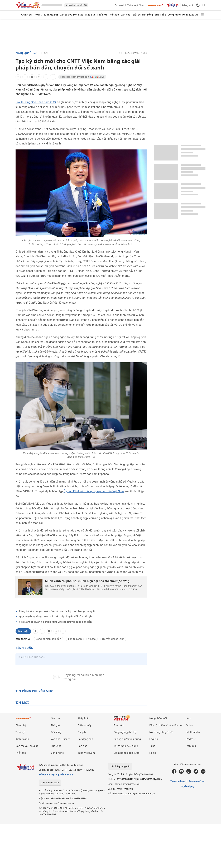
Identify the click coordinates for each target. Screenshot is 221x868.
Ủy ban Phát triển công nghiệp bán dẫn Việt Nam (94, 491)
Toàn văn (119, 725)
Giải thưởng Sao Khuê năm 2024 (36, 102)
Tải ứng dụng (178, 781)
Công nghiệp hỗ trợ (125, 732)
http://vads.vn (125, 789)
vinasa (92, 639)
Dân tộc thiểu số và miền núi (166, 725)
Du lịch (82, 732)
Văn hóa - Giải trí (131, 15)
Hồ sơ (153, 753)
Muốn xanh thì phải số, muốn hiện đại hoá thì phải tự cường (87, 581)
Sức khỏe (160, 15)
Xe (197, 15)
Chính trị (26, 15)
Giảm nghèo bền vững (127, 753)
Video (190, 725)
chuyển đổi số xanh (113, 639)
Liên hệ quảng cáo (120, 766)
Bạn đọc (82, 746)
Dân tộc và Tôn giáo (71, 15)
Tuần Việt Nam (136, 5)
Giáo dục (90, 15)
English (154, 739)
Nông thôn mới (158, 718)
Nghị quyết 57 (26, 53)
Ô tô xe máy (85, 725)
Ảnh (189, 718)
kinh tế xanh (75, 639)
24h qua (191, 746)
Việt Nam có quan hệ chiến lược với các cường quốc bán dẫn (55, 622)
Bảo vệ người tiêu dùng (127, 739)
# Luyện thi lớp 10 (76, 5)
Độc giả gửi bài (197, 781)
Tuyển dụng (187, 786)
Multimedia (193, 732)
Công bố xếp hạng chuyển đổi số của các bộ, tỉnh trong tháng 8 (57, 611)
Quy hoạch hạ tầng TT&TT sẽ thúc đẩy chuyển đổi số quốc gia (56, 616)
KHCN (44, 53)
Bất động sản (85, 739)
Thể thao (114, 15)
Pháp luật (188, 15)
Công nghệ (174, 15)
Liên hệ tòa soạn (50, 782)
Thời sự (38, 15)
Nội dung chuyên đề (161, 732)
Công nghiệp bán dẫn (48, 639)
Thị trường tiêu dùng (126, 746)
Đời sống (148, 15)
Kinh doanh (51, 15)
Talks (152, 746)
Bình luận (23, 631)
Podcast (119, 5)
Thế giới (102, 15)
